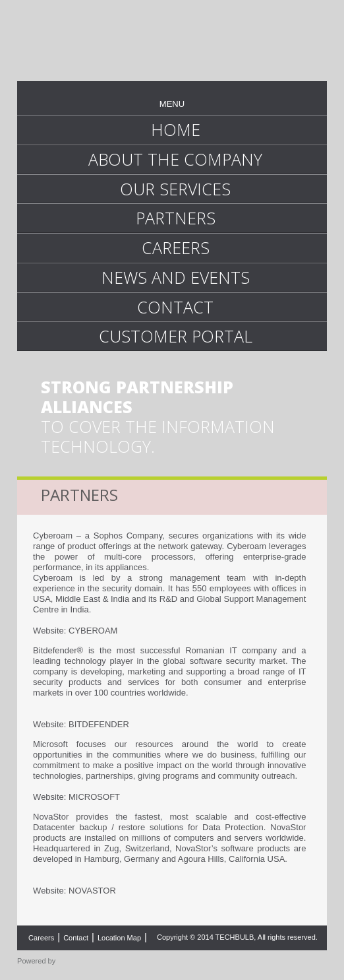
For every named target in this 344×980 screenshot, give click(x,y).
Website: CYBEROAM (75, 631)
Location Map (119, 938)
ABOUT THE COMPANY (175, 159)
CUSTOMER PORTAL (176, 336)
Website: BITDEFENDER (81, 724)
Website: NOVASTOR (74, 891)
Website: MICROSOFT (76, 797)
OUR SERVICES (175, 189)
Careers (41, 938)
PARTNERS (176, 218)
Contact (76, 938)
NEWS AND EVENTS (176, 277)
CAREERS (176, 247)
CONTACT (175, 307)
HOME (176, 129)
